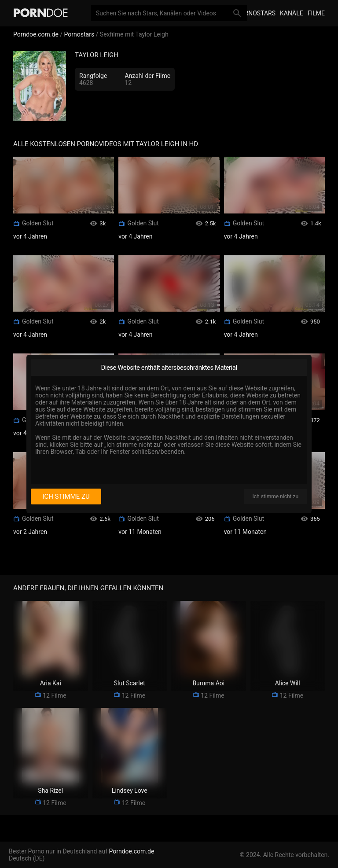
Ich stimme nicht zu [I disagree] (276, 497)
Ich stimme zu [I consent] (66, 497)
